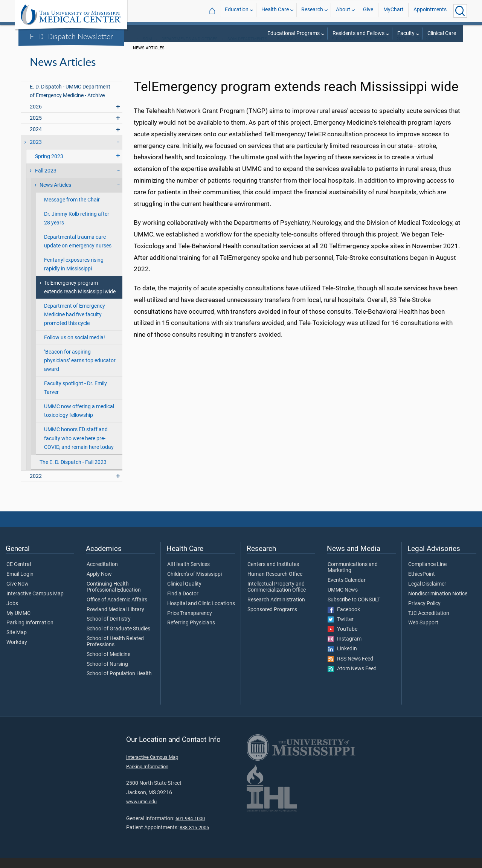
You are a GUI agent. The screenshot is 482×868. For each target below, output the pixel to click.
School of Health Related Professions (115, 651)
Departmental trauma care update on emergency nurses (78, 251)
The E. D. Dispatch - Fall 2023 (73, 472)
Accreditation (102, 574)
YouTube (342, 639)
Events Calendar (347, 590)
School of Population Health (119, 683)
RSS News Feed (350, 669)
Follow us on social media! (75, 347)
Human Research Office (275, 584)
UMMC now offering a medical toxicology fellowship (79, 421)
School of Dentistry (109, 629)
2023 (36, 152)
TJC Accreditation (429, 623)
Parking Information (30, 633)
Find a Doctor (183, 604)
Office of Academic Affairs (117, 610)
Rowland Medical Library (115, 619)
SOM (147, 49)
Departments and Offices (190, 49)
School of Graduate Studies (118, 639)
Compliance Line (427, 574)
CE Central (19, 574)
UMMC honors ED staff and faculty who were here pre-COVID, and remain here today (79, 448)
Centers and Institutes (273, 574)
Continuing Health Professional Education (114, 597)
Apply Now (99, 584)
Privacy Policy (424, 613)
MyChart (394, 11)
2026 (36, 117)
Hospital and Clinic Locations (201, 613)
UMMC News (343, 600)
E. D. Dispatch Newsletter (71, 36)
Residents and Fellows (358, 33)
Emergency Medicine (299, 49)
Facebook (344, 619)
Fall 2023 (425, 49)
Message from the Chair (72, 210)
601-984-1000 (190, 828)
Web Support (423, 633)
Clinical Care (442, 33)
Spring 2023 (49, 166)
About (343, 11)
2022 (36, 486)
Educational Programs (294, 33)
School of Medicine (108, 664)
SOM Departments (247, 49)
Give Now (18, 594)
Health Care (275, 11)
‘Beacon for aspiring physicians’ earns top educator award (80, 370)
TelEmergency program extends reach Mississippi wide (80, 297)
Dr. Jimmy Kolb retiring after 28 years (77, 228)
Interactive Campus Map (35, 604)
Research (312, 11)
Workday (17, 652)
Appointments (430, 11)
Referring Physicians (191, 633)
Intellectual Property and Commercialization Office (277, 597)
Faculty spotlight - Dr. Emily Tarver (76, 398)
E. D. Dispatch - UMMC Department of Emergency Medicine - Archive (70, 101)
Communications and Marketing (353, 577)
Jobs (12, 613)
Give (368, 11)
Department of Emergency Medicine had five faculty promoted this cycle (75, 324)
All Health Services (188, 574)
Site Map (17, 642)
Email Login (20, 584)
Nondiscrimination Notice (438, 604)
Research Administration (276, 610)
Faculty (406, 33)
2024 (36, 139)
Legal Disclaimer (427, 594)
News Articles (55, 195)
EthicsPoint (422, 584)
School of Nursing (107, 674)
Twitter (341, 629)
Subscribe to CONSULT (354, 610)
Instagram (345, 649)
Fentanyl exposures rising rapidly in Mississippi (74, 274)
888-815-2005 (194, 837)
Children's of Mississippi (194, 584)
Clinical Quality (184, 594)
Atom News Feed (352, 679)
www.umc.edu (141, 811)
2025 (36, 128)
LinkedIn (342, 659)
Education (237, 11)
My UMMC (18, 623)
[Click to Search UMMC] (460, 11)
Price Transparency (190, 623)
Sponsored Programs (272, 619)
